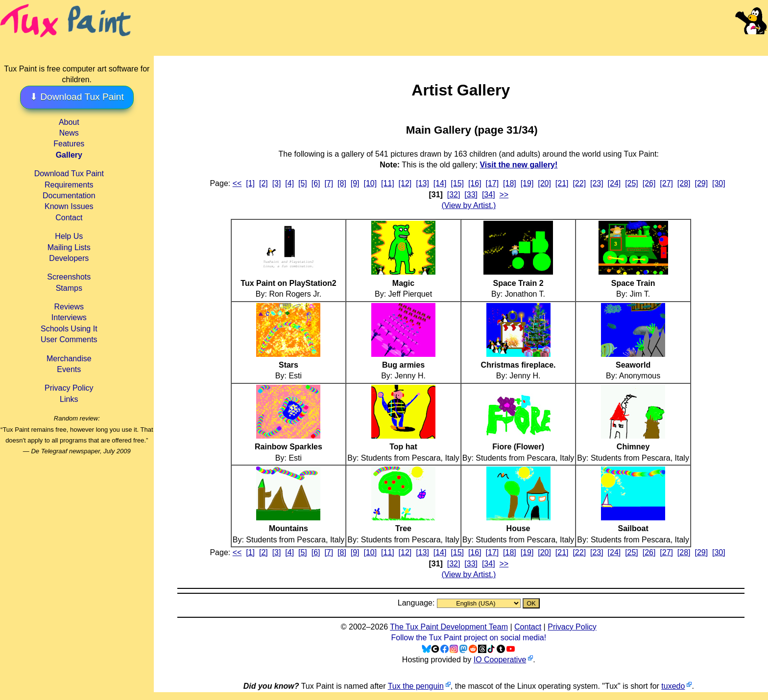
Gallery (69, 155)
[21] (562, 183)
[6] (316, 183)
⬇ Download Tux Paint (77, 97)
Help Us (69, 236)
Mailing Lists (69, 247)
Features (69, 144)
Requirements (69, 185)
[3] (277, 183)
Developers (69, 258)
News (69, 133)
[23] (597, 183)
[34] (489, 195)
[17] (492, 183)
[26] (649, 183)
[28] (684, 183)
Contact (69, 218)
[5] (303, 183)
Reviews (69, 307)
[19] (527, 183)
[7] (329, 183)
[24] (614, 183)
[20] (544, 183)
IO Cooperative (500, 660)
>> (504, 195)
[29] (701, 183)
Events (69, 369)
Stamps (69, 288)
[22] (579, 183)
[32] (454, 195)
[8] (342, 183)
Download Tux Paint (69, 174)
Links (69, 399)
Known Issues (69, 206)
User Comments (69, 339)
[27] (666, 183)
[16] (475, 183)
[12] (405, 183)
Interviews (69, 317)
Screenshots (69, 277)
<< (237, 183)
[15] (457, 183)
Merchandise (69, 359)
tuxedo (673, 686)
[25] (632, 183)
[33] (471, 195)
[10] (370, 183)
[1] (250, 183)
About (69, 122)
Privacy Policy (69, 388)
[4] (289, 183)
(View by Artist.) (468, 205)
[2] (264, 183)
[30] (719, 183)
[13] (422, 183)
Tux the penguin (416, 686)
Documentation (69, 196)
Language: (417, 603)
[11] (388, 183)
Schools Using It (69, 329)
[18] (510, 183)
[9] (355, 183)
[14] (440, 183)
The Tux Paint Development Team (449, 627)
